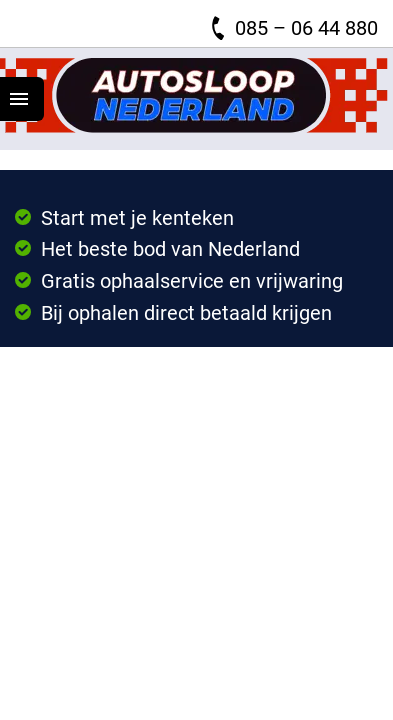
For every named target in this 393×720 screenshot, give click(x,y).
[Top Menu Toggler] (22, 99)
